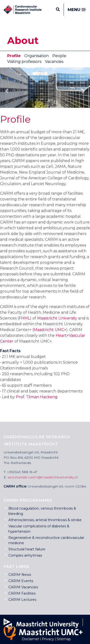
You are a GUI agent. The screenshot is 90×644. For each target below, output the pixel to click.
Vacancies (54, 62)
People (59, 56)
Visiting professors (24, 62)
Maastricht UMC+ (50, 330)
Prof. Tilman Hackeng (37, 397)
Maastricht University (57, 318)
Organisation (36, 56)
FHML (24, 318)
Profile (14, 56)
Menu (77, 10)
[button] (7, 91)
